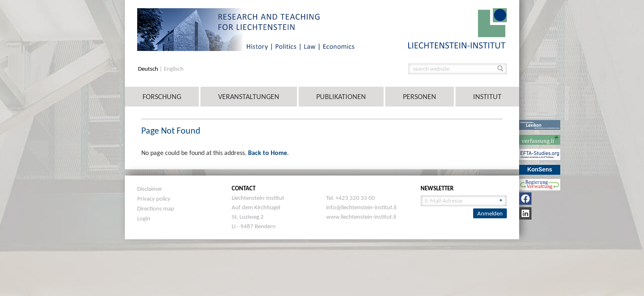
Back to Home (268, 153)
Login (144, 218)
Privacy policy (154, 199)
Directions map (156, 208)
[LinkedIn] (525, 213)
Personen (420, 97)
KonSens (540, 169)
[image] (458, 28)
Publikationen (341, 97)
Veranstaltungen (249, 97)
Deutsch (149, 69)
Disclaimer (150, 189)
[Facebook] (525, 199)
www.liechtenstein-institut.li (361, 217)
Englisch (174, 69)
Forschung (162, 97)
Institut (487, 97)
